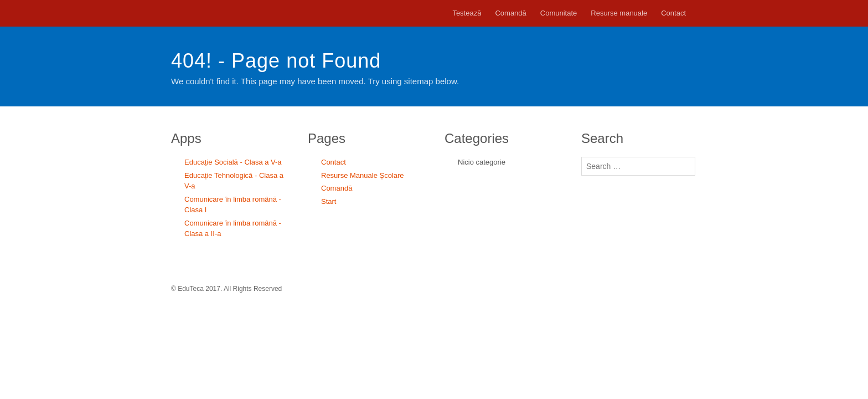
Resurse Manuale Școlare (363, 175)
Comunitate (559, 13)
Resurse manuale (619, 13)
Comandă (510, 13)
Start (329, 201)
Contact (673, 13)
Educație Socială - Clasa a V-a (233, 162)
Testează (467, 13)
